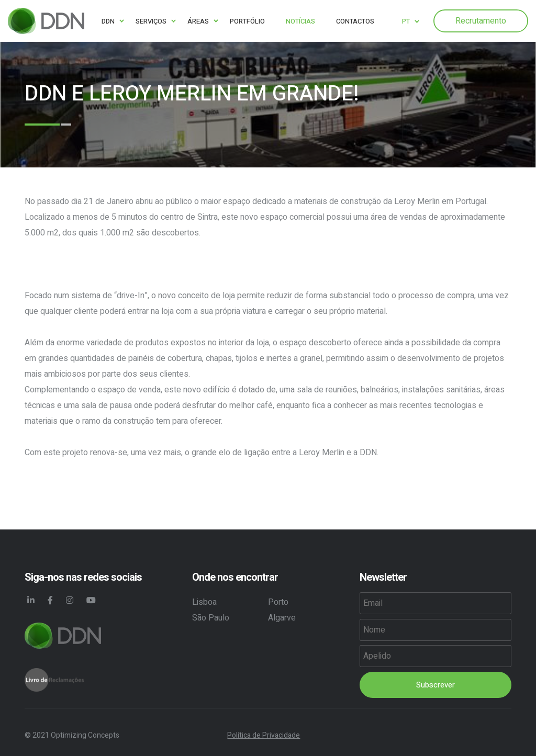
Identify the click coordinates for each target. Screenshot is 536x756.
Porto (278, 602)
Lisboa (204, 602)
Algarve (282, 618)
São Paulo (211, 618)
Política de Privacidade (264, 735)
